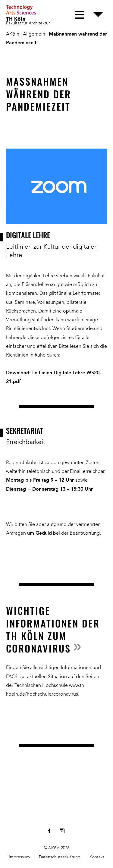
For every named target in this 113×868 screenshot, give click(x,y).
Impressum (19, 857)
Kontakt (97, 857)
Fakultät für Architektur (28, 23)
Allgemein (34, 34)
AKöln (13, 34)
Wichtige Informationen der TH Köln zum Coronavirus (53, 629)
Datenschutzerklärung (60, 857)
